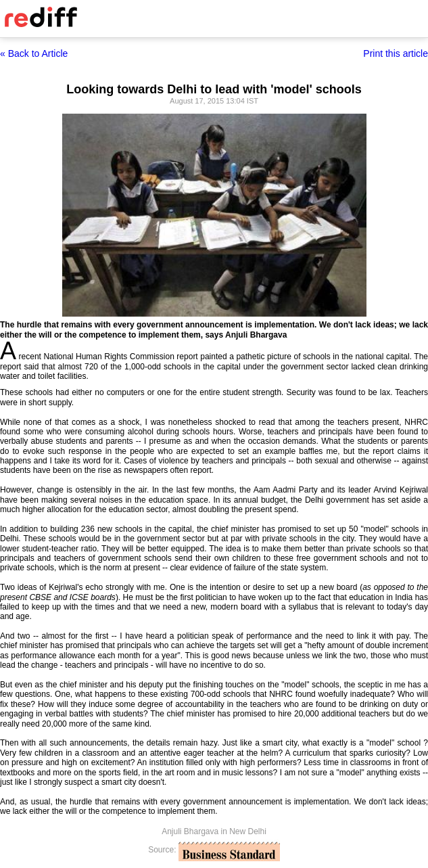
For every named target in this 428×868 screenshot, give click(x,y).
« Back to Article (34, 53)
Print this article (396, 53)
